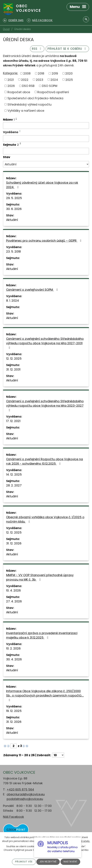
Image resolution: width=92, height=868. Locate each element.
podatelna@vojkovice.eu (25, 799)
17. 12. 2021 (13, 421)
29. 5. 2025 (14, 198)
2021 (11, 80)
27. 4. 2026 (14, 601)
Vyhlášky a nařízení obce (26, 111)
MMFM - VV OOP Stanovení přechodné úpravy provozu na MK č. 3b (40, 577)
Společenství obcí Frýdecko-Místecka (35, 98)
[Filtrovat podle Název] (46, 126)
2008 (27, 73)
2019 (55, 73)
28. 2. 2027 (14, 485)
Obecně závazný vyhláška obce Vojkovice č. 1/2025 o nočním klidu (45, 519)
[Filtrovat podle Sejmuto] (46, 151)
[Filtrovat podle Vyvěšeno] (46, 139)
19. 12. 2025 (14, 711)
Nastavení (71, 862)
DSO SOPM (50, 86)
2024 (54, 80)
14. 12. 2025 (14, 474)
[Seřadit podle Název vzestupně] (16, 118)
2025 (69, 80)
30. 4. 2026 (14, 659)
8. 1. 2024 (13, 301)
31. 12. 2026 (14, 543)
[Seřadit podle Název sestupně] (16, 119)
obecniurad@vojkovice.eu (26, 794)
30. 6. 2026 (14, 209)
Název (9, 120)
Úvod (6, 29)
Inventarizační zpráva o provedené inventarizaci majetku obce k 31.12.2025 (42, 635)
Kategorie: (10, 73)
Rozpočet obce (19, 92)
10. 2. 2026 (13, 648)
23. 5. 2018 (13, 251)
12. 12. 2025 (14, 359)
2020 (69, 73)
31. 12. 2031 (13, 369)
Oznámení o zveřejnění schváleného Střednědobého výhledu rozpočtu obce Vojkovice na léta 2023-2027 (45, 405)
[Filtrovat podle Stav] (46, 164)
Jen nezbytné (48, 862)
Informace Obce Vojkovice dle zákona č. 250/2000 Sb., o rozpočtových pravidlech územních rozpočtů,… (45, 695)
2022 (25, 80)
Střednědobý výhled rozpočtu (29, 104)
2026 (11, 86)
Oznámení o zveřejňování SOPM (33, 290)
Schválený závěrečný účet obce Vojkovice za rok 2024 (42, 185)
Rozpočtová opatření (53, 92)
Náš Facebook (13, 817)
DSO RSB (28, 86)
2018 (41, 73)
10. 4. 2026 (13, 590)
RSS (35, 49)
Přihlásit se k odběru (67, 49)
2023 (40, 80)
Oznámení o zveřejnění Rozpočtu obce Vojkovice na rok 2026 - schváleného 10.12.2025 (45, 461)
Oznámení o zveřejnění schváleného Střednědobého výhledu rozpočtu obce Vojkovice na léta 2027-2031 (45, 343)
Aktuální (12, 220)
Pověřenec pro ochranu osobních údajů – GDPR (44, 241)
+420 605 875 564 (20, 789)
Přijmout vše (23, 862)
